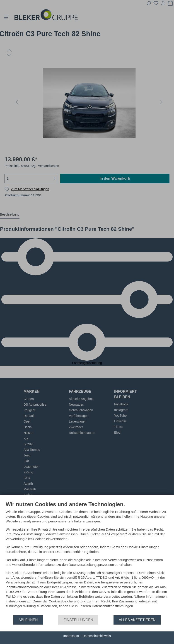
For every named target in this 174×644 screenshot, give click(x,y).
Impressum (71, 636)
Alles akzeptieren (137, 620)
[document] (87, 558)
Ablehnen (28, 620)
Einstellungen (78, 620)
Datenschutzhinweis (97, 636)
